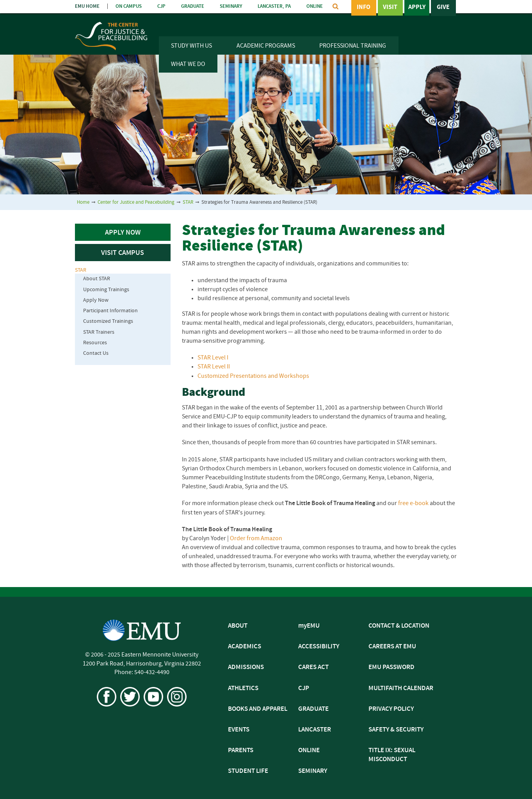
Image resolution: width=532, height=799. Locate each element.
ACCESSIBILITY (319, 647)
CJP (161, 6)
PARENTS (241, 751)
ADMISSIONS (246, 667)
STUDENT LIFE (248, 771)
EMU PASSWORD (391, 667)
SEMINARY (231, 6)
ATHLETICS (243, 689)
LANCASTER (315, 730)
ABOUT (238, 626)
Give (443, 7)
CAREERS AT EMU (392, 647)
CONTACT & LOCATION (399, 626)
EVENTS (239, 730)
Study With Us (191, 46)
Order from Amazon (256, 539)
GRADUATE (193, 6)
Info (364, 7)
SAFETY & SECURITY (396, 730)
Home (83, 202)
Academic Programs (266, 46)
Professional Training (353, 46)
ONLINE (315, 6)
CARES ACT (313, 667)
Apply (417, 7)
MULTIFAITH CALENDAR (401, 689)
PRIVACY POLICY (391, 709)
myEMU (309, 626)
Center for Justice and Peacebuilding (136, 202)
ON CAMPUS (129, 6)
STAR (188, 202)
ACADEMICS (245, 647)
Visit (390, 7)
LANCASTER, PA (274, 6)
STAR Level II (214, 367)
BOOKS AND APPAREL (258, 709)
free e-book (413, 504)
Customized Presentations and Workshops (253, 376)
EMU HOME (87, 6)
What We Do (188, 64)
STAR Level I (213, 358)
